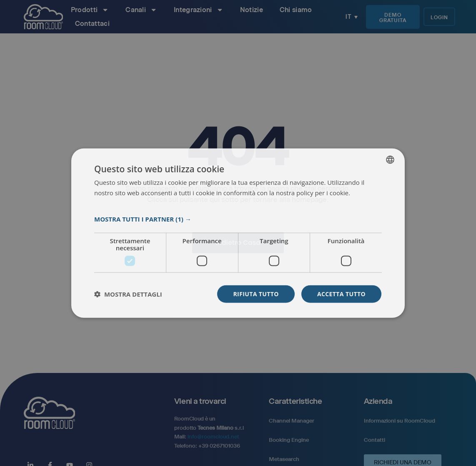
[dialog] (238, 233)
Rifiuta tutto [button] (256, 294)
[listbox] (390, 159)
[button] (238, 219)
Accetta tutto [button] (341, 294)
